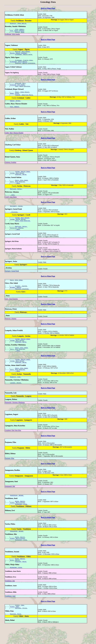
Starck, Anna (20, 33)
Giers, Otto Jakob (22, 186)
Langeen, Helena (16, 397)
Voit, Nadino (15, 112)
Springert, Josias (17, 214)
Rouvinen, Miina (16, 633)
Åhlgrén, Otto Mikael (23, 53)
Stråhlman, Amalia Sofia (24, 56)
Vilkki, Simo (15, 625)
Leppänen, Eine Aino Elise (13, 445)
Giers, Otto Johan (17, 290)
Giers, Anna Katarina (18, 188)
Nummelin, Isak (16, 391)
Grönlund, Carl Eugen (18, 88)
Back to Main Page (48, 8)
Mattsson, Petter (16, 196)
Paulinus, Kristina (22, 299)
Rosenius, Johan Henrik (19, 24)
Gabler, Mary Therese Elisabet (14, 138)
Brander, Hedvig (16, 298)
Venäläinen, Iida (10, 599)
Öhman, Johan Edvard (22, 96)
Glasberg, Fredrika (11, 167)
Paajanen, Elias (10, 473)
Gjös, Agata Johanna (17, 31)
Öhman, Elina (15, 98)
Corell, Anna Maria (11, 204)
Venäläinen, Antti (10, 614)
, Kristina (14, 220)
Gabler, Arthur (16, 106)
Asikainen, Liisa (21, 520)
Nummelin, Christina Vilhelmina (15, 417)
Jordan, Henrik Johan (23, 177)
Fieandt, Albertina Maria (24, 99)
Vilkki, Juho (20, 624)
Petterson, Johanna (17, 237)
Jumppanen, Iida (10, 501)
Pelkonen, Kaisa (21, 579)
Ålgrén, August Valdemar (19, 55)
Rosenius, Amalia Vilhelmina (25, 66)
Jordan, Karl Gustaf (17, 179)
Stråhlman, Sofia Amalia (12, 35)
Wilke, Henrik (20, 516)
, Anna (18, 190)
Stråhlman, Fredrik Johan (24, 62)
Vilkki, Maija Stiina (18, 518)
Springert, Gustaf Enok (12, 281)
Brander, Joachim (21, 296)
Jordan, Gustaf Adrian (18, 228)
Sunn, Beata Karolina (23, 90)
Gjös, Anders (20, 30)
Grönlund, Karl (21, 86)
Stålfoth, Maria (21, 180)
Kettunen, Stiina (21, 627)
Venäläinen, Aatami (17, 510)
